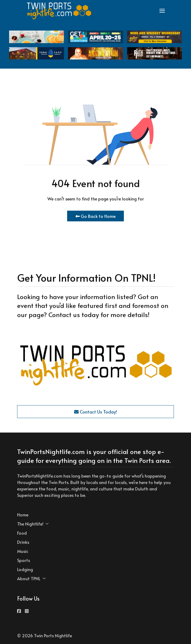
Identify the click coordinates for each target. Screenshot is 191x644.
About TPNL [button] (31, 578)
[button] (162, 11)
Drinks (23, 542)
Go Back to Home (95, 216)
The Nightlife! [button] (33, 524)
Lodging (25, 569)
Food (22, 533)
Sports (24, 560)
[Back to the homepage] (59, 11)
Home (23, 515)
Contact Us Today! (95, 412)
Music (23, 551)
